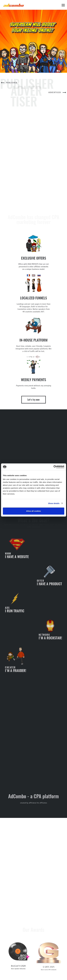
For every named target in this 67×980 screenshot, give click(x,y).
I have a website (17, 551)
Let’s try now (34, 402)
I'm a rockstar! (50, 632)
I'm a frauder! (16, 662)
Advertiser (58, 92)
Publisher (9, 83)
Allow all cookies (33, 511)
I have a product (49, 578)
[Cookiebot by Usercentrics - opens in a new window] (53, 467)
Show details (54, 503)
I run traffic (15, 605)
